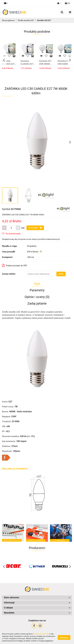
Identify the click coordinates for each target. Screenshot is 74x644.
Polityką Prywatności (41, 634)
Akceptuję (64, 637)
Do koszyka (35, 228)
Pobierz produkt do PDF (15, 265)
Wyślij (61, 274)
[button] (67, 3)
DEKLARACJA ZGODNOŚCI (15, 469)
